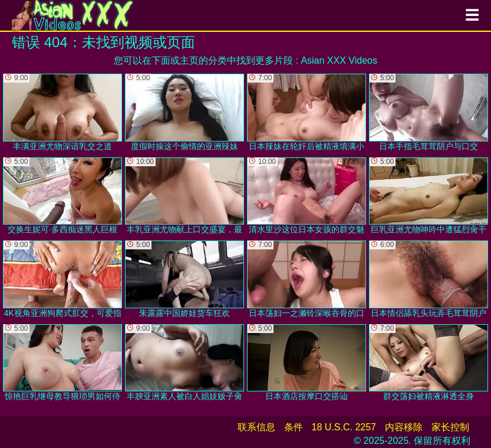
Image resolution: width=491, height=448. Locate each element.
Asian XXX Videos (339, 60)
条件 (294, 427)
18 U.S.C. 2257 (344, 427)
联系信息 (256, 427)
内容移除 (404, 427)
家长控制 (450, 427)
